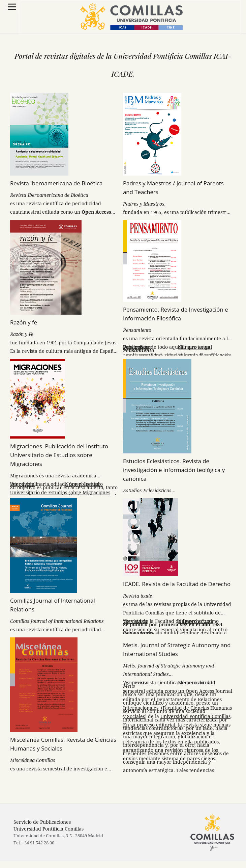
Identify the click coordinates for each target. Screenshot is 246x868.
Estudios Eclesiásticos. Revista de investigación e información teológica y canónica (174, 470)
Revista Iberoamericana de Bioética (56, 183)
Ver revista (135, 347)
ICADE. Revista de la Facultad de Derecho (177, 584)
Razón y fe (24, 322)
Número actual (195, 347)
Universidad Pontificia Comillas (195, 716)
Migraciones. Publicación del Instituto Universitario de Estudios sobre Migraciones (59, 455)
